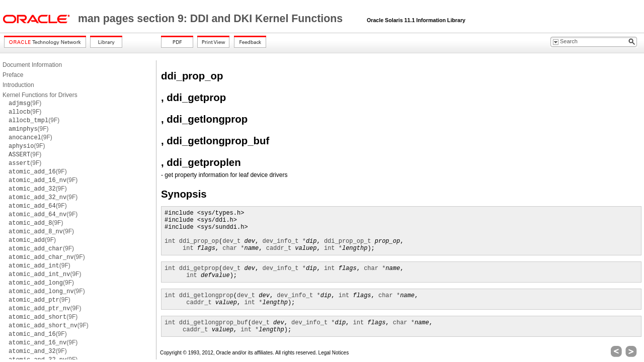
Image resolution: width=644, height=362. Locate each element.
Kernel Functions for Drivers (40, 95)
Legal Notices (334, 353)
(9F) (25, 103)
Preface (13, 75)
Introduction (18, 85)
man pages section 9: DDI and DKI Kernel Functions (212, 19)
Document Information (32, 65)
